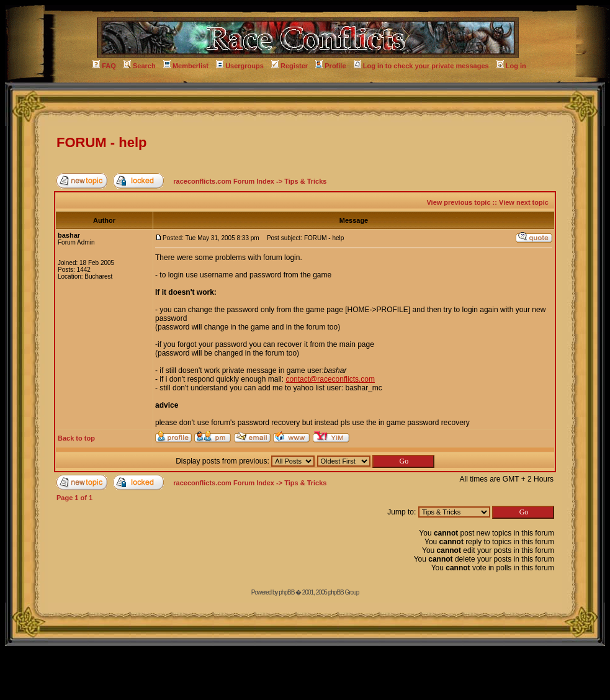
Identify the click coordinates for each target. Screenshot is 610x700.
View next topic (524, 202)
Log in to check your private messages (421, 66)
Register (289, 66)
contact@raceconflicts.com (330, 379)
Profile (330, 66)
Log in (511, 66)
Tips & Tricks (305, 181)
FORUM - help (101, 142)
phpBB (286, 592)
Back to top (76, 438)
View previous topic (458, 202)
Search (140, 66)
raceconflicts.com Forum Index (224, 181)
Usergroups (240, 66)
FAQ (104, 66)
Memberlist (186, 66)
